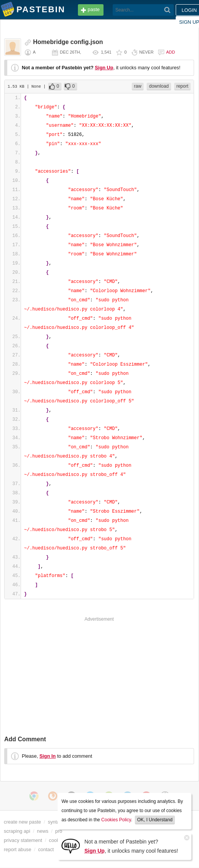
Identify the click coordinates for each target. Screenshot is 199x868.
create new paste (22, 822)
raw (138, 86)
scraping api (17, 831)
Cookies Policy (116, 820)
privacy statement (23, 840)
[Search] (167, 10)
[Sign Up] (71, 846)
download (159, 86)
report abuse (18, 849)
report (182, 86)
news (43, 831)
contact (46, 849)
